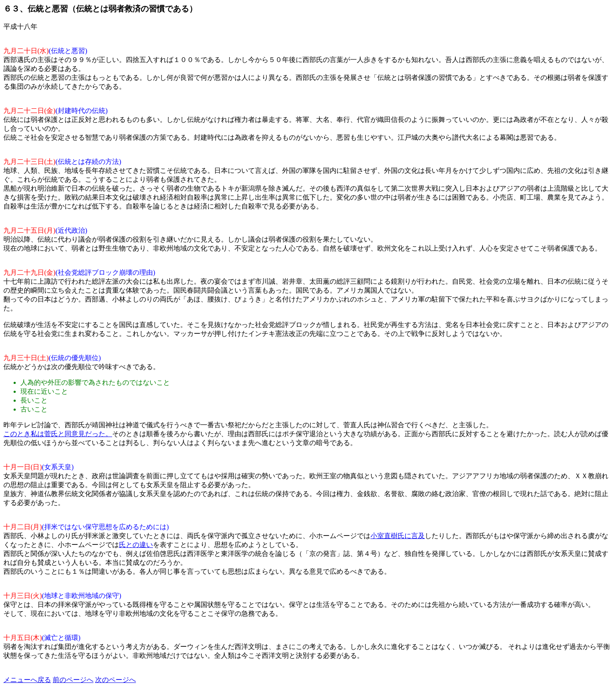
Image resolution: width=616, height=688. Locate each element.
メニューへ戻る (27, 680)
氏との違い (136, 545)
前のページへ (73, 680)
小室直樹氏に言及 (398, 536)
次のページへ (116, 680)
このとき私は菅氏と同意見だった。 (58, 434)
